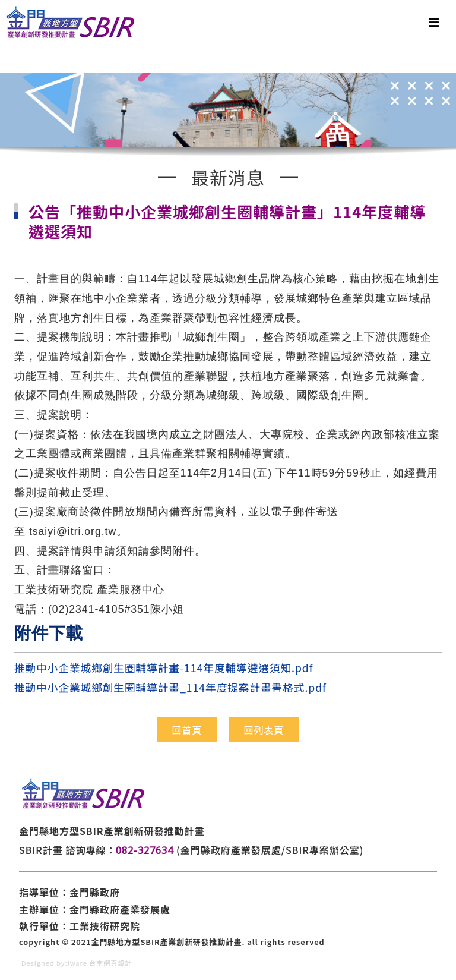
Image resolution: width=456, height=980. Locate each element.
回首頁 (187, 730)
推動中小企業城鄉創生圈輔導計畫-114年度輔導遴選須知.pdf (164, 668)
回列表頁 (264, 730)
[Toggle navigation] (434, 22)
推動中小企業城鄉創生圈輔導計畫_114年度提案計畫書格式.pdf (170, 687)
